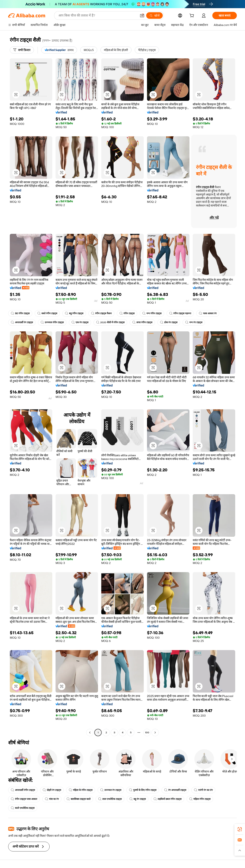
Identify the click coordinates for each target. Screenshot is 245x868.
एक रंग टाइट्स (80, 322)
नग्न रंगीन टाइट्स (152, 313)
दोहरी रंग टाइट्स (52, 790)
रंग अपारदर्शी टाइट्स (175, 790)
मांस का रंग (52, 799)
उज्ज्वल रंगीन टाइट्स (52, 322)
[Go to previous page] (90, 733)
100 (147, 733)
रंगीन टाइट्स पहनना (180, 313)
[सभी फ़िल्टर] (22, 50)
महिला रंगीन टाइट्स (200, 799)
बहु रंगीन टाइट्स (74, 313)
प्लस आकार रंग (208, 313)
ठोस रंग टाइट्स (169, 322)
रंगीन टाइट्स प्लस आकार (24, 799)
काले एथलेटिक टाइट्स (23, 808)
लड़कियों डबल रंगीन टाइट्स (168, 799)
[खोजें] (154, 16)
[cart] (193, 16)
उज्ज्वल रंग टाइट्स (111, 790)
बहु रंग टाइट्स (138, 799)
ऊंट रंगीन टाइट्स (20, 313)
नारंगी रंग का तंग (203, 790)
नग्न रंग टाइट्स (194, 322)
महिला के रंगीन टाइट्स (81, 790)
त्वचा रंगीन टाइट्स (142, 322)
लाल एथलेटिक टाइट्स (110, 799)
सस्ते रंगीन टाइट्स (47, 313)
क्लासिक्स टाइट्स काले (79, 799)
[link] (240, 829)
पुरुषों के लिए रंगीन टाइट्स (143, 790)
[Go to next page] (155, 733)
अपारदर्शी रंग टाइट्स (22, 322)
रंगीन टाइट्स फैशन (101, 313)
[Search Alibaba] (97, 16)
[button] (142, 16)
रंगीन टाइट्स (127, 313)
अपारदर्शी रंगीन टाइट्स (23, 790)
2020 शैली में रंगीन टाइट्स (110, 322)
